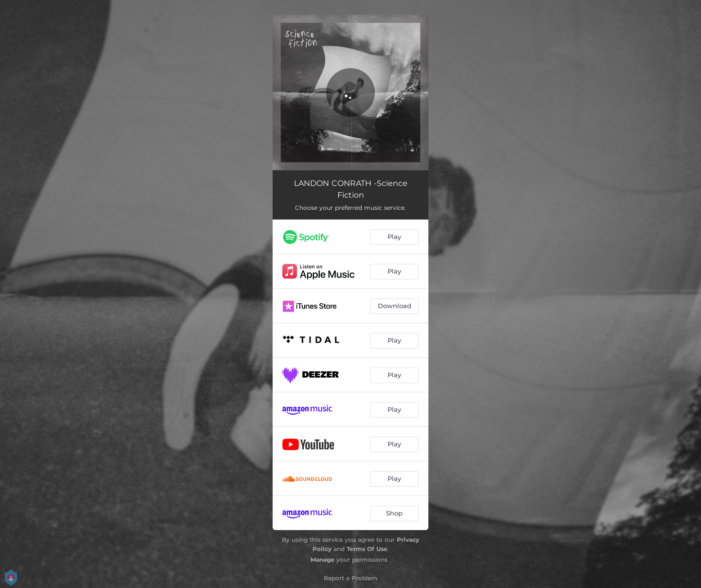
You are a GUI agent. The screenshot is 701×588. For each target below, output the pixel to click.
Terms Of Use (367, 549)
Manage (323, 560)
